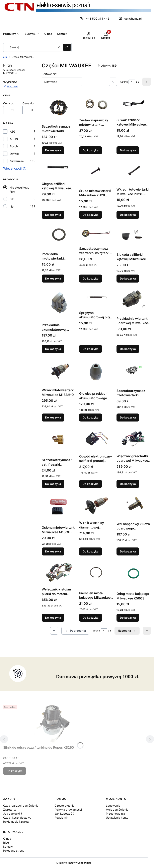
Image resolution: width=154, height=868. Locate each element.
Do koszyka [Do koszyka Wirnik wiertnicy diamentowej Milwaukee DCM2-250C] (91, 551)
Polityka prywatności (68, 810)
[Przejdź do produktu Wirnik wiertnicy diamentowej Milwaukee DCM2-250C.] (96, 505)
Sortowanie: (49, 74)
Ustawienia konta (117, 818)
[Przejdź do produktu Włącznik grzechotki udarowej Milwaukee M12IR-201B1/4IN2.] (134, 438)
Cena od (9, 103)
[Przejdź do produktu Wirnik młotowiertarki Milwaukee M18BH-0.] (59, 371)
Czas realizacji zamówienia (21, 806)
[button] (67, 47)
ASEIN (14, 139)
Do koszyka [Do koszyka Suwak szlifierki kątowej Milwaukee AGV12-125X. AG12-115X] (128, 150)
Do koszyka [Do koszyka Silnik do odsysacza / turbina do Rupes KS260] (15, 771)
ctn (5, 57)
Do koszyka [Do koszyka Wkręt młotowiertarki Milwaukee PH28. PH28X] (128, 215)
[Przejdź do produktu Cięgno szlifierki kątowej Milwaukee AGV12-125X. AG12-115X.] (59, 169)
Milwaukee (17, 161)
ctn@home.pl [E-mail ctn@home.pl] (133, 18)
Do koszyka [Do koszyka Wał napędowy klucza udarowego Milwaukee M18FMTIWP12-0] (128, 551)
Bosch (14, 146)
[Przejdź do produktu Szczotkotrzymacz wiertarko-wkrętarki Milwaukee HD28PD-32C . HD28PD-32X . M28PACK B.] (96, 233)
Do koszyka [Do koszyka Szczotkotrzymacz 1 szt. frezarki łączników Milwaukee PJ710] (53, 484)
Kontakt (8, 847)
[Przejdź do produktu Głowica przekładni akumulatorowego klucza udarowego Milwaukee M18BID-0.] (96, 373)
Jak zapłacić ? (13, 814)
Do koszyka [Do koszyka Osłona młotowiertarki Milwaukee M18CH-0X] (53, 551)
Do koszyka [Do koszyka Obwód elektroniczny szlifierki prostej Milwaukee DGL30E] (91, 484)
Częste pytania (64, 806)
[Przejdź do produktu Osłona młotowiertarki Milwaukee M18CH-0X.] (59, 507)
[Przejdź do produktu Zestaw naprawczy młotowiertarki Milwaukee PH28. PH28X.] (96, 105)
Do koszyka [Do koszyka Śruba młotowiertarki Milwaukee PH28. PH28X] (91, 215)
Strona (124, 82)
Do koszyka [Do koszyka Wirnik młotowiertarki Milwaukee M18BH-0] (53, 417)
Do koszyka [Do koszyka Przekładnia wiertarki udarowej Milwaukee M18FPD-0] (128, 349)
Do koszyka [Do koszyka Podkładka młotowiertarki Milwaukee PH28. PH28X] (53, 278)
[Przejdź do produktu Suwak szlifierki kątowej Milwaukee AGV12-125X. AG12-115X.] (134, 105)
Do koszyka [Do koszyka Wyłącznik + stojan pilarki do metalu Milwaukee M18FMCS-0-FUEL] (53, 618)
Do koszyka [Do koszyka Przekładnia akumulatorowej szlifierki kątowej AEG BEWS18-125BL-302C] (53, 349)
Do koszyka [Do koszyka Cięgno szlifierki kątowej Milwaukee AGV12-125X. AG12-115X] (53, 215)
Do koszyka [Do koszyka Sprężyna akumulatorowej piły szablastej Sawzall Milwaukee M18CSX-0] (91, 349)
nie (12, 206)
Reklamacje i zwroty (16, 822)
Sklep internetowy (72, 863)
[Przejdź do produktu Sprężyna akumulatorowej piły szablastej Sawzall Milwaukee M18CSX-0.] (96, 297)
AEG (13, 131)
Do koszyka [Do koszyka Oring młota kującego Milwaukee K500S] (128, 618)
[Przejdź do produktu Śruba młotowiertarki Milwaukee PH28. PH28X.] (96, 172)
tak (12, 199)
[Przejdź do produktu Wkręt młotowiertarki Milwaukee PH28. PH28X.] (134, 172)
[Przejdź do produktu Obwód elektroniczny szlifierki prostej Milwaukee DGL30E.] (96, 439)
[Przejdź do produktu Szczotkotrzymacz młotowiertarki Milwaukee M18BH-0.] (134, 372)
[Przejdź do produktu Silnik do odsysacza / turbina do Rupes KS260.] (53, 724)
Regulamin (61, 818)
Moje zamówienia (117, 810)
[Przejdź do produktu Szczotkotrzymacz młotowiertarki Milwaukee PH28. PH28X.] (59, 108)
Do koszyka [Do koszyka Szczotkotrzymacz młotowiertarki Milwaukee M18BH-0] (128, 417)
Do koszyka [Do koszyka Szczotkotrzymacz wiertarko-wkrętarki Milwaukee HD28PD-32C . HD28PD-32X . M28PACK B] (91, 278)
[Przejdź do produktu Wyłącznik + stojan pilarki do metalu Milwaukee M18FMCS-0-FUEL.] (59, 572)
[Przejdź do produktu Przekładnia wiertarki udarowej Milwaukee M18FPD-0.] (134, 300)
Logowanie (113, 806)
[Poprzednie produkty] (75, 631)
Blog (6, 843)
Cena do (28, 103)
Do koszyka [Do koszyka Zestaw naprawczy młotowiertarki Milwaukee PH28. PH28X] (91, 150)
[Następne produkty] (127, 631)
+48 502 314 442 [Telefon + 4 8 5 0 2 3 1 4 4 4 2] (97, 18)
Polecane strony (14, 851)
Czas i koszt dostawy (17, 818)
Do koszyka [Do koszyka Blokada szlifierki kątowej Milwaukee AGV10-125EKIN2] (128, 278)
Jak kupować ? (64, 814)
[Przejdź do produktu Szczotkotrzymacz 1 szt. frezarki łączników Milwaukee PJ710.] (59, 440)
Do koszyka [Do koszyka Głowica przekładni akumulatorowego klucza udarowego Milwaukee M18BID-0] (91, 417)
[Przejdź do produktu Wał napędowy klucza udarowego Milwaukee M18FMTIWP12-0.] (134, 506)
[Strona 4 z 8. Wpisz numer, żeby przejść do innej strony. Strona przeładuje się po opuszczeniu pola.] (132, 82)
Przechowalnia (115, 814)
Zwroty (8, 810)
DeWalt (14, 154)
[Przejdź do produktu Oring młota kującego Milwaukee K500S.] (134, 574)
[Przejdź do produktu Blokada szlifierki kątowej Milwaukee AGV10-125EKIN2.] (134, 236)
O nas (7, 839)
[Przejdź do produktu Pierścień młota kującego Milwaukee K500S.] (96, 574)
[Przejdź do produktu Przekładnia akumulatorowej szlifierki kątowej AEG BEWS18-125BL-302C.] (59, 303)
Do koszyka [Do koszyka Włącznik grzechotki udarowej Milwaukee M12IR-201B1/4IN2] (128, 484)
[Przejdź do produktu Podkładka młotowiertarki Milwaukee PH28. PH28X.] (59, 236)
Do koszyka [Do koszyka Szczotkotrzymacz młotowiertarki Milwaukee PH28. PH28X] (53, 150)
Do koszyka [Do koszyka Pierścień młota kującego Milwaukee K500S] (91, 618)
